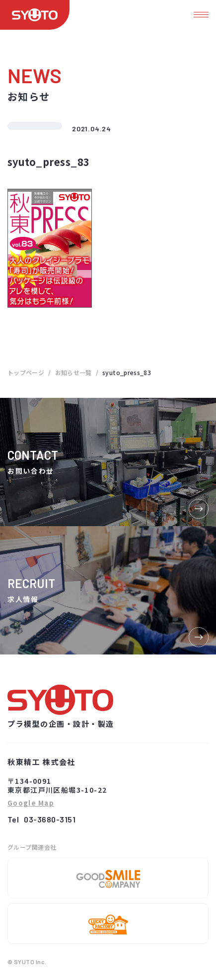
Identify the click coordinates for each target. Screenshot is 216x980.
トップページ (26, 372)
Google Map (31, 803)
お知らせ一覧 (73, 372)
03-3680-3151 (50, 819)
